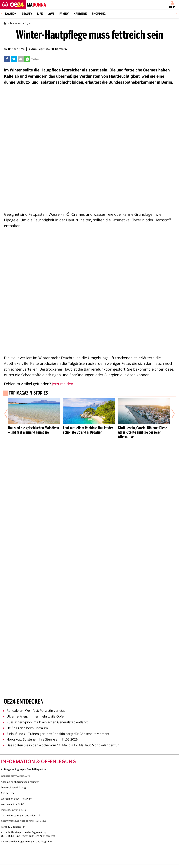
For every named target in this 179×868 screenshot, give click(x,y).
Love (51, 14)
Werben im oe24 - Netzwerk (16, 799)
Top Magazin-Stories (28, 393)
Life (40, 14)
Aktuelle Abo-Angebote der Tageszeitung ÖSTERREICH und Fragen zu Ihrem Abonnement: (28, 834)
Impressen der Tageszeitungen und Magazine (26, 841)
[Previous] (3, 14)
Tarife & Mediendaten (13, 827)
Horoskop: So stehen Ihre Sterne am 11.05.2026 (40, 739)
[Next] (175, 14)
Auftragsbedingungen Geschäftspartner (24, 769)
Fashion (11, 14)
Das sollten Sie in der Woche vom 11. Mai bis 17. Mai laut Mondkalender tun (61, 745)
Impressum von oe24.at (14, 810)
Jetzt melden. (63, 384)
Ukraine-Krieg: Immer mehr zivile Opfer (34, 716)
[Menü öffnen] (5, 5)
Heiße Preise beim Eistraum (25, 728)
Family (64, 14)
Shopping (99, 14)
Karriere (80, 14)
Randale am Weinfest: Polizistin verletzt (34, 711)
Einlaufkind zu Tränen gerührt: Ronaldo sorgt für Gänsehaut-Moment (56, 734)
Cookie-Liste (8, 793)
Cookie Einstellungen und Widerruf (20, 815)
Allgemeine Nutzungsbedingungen (20, 782)
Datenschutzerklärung (13, 787)
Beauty (27, 14)
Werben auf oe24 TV (12, 804)
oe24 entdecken (24, 702)
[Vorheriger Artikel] (9, 414)
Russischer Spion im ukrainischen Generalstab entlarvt (45, 722)
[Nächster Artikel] (170, 414)
